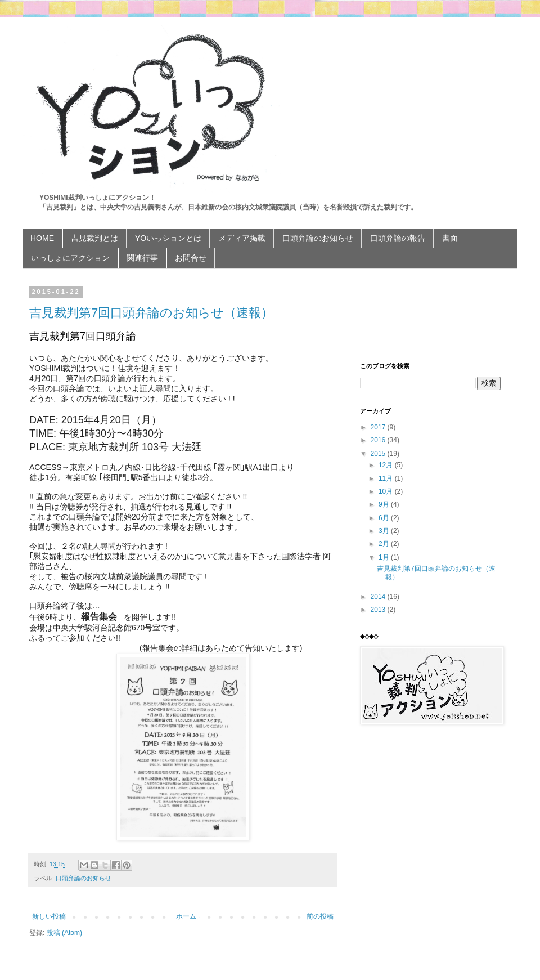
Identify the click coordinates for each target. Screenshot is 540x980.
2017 (379, 427)
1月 (385, 557)
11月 (387, 478)
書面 (450, 238)
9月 (385, 504)
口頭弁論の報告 (398, 238)
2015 (379, 454)
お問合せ (191, 258)
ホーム (186, 916)
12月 (387, 465)
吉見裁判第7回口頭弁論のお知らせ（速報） (151, 313)
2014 (379, 597)
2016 (379, 440)
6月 (385, 518)
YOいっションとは (168, 238)
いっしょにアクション (70, 258)
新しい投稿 (49, 916)
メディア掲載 (242, 238)
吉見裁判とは (94, 238)
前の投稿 (320, 916)
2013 (379, 610)
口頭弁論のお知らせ (318, 238)
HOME (42, 238)
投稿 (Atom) (64, 933)
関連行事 (142, 258)
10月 (387, 491)
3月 (385, 531)
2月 (385, 544)
